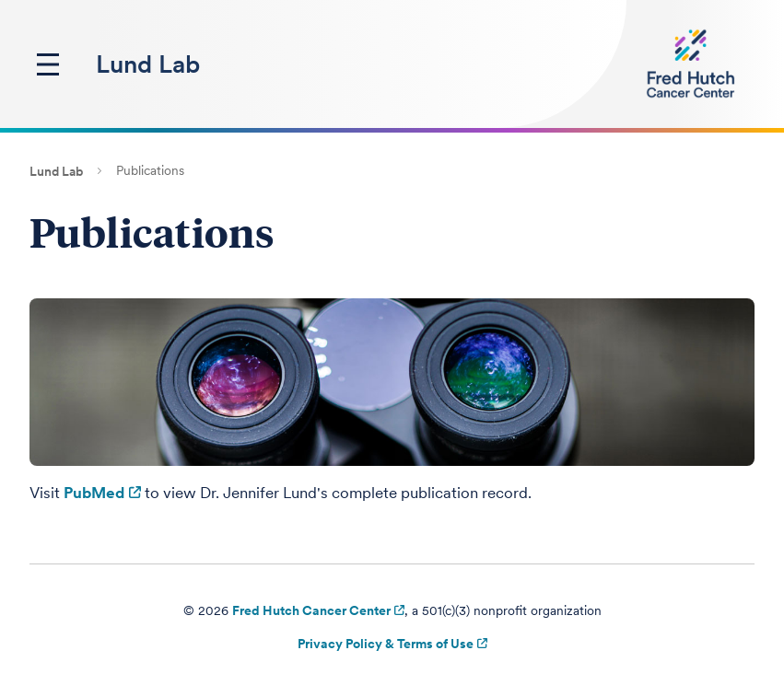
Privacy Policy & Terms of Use (386, 644)
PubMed (94, 493)
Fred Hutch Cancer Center (311, 610)
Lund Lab (148, 64)
